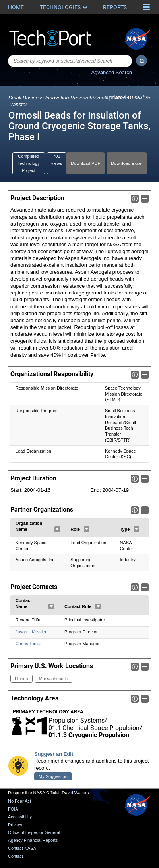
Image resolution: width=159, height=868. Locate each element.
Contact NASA (22, 848)
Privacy (15, 825)
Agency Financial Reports (33, 840)
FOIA (13, 809)
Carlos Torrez (28, 644)
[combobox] (70, 61)
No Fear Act (19, 801)
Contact (16, 856)
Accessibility (20, 817)
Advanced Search (111, 72)
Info (135, 199)
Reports (115, 7)
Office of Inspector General (34, 833)
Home (16, 7)
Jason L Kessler (31, 632)
